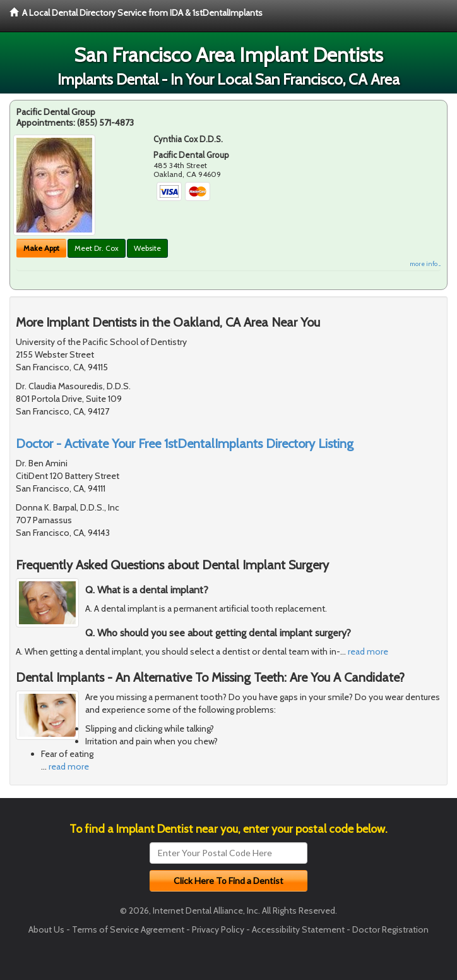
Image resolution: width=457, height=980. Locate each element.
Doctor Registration (390, 929)
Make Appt (41, 248)
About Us (46, 929)
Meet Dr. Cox (97, 248)
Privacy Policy (218, 929)
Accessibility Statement (298, 929)
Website (147, 248)
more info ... (425, 264)
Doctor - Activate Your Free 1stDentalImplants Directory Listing (185, 444)
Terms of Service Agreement (128, 929)
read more (368, 651)
